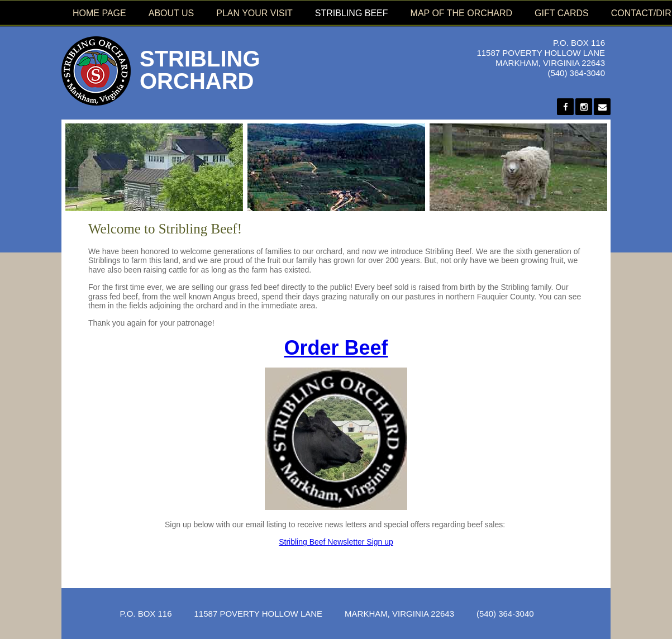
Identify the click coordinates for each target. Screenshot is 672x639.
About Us (171, 13)
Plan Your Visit (254, 13)
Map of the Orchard (462, 13)
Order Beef (336, 348)
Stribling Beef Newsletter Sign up (336, 542)
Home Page (99, 13)
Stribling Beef (352, 13)
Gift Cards (562, 13)
